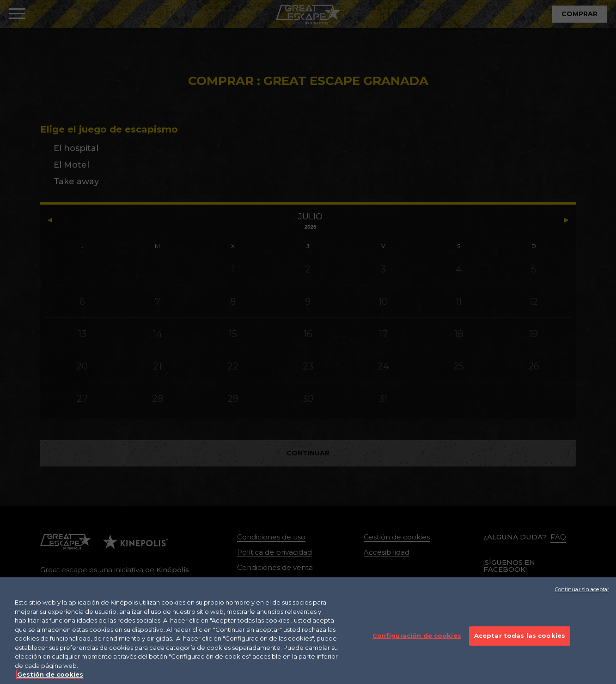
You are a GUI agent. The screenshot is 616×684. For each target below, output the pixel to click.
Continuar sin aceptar (582, 599)
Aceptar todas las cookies (520, 645)
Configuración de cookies (417, 645)
